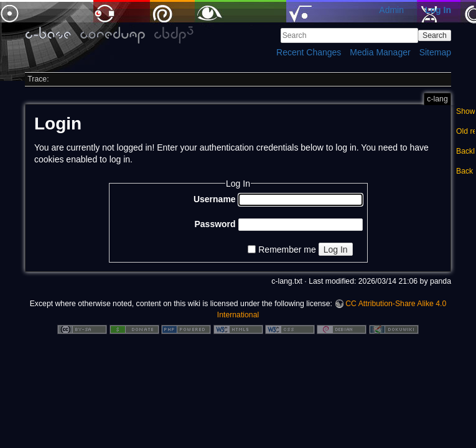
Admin (391, 10)
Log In (438, 10)
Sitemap (435, 52)
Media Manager (380, 52)
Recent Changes (309, 52)
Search (435, 35)
